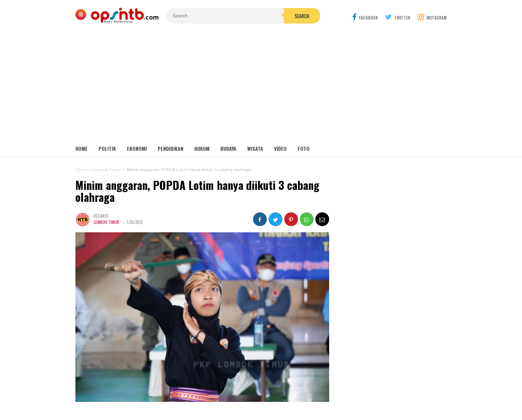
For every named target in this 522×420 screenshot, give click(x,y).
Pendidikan (171, 148)
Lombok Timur (106, 222)
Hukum (202, 148)
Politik (107, 148)
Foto (304, 148)
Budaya (228, 148)
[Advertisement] (261, 87)
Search (302, 16)
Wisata (255, 148)
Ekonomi (137, 148)
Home (82, 148)
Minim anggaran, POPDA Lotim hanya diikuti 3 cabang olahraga (197, 191)
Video (280, 148)
